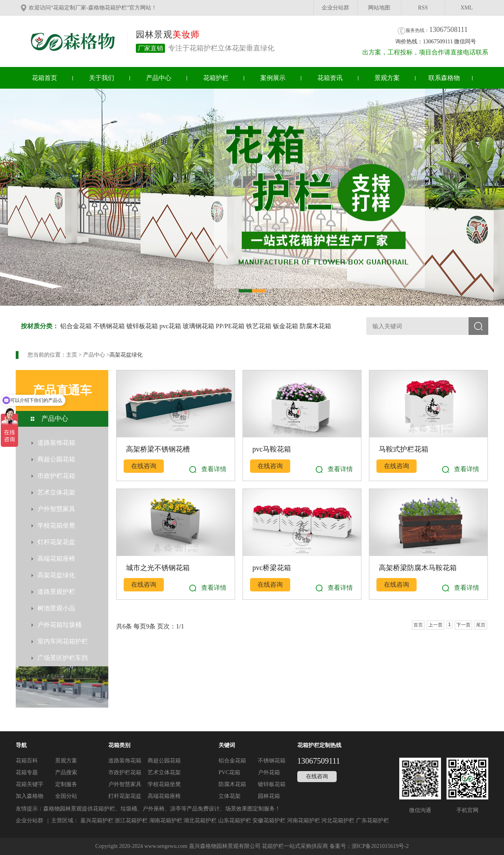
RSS (423, 8)
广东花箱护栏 (372, 821)
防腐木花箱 (315, 326)
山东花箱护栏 (235, 821)
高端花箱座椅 (164, 796)
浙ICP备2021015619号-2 (380, 846)
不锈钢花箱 (109, 326)
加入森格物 (30, 796)
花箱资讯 (330, 78)
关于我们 (102, 78)
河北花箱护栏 (338, 821)
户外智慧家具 (125, 784)
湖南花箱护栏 (166, 821)
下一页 (463, 625)
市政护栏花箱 (125, 772)
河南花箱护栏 (304, 821)
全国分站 (66, 796)
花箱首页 (44, 78)
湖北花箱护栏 (200, 821)
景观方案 (387, 78)
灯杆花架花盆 (125, 796)
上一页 (435, 625)
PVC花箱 (229, 772)
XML (466, 8)
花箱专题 (27, 772)
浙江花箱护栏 (131, 821)
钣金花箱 (285, 326)
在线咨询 (144, 466)
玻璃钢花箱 (198, 326)
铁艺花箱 (259, 326)
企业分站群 (335, 8)
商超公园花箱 (164, 761)
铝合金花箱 (76, 326)
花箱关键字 (30, 784)
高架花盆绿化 (126, 355)
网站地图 (379, 8)
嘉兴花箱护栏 (97, 821)
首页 (418, 625)
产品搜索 (66, 772)
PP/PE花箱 (230, 326)
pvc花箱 (170, 326)
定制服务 (66, 784)
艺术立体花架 (164, 772)
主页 (72, 355)
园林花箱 (269, 796)
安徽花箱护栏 (269, 821)
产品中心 (159, 78)
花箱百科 (27, 761)
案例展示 (273, 78)
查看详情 (214, 469)
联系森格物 (444, 78)
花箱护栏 (216, 78)
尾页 (481, 625)
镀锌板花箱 (142, 326)
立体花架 (230, 796)
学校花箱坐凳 (164, 784)
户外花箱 (269, 772)
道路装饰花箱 (125, 761)
